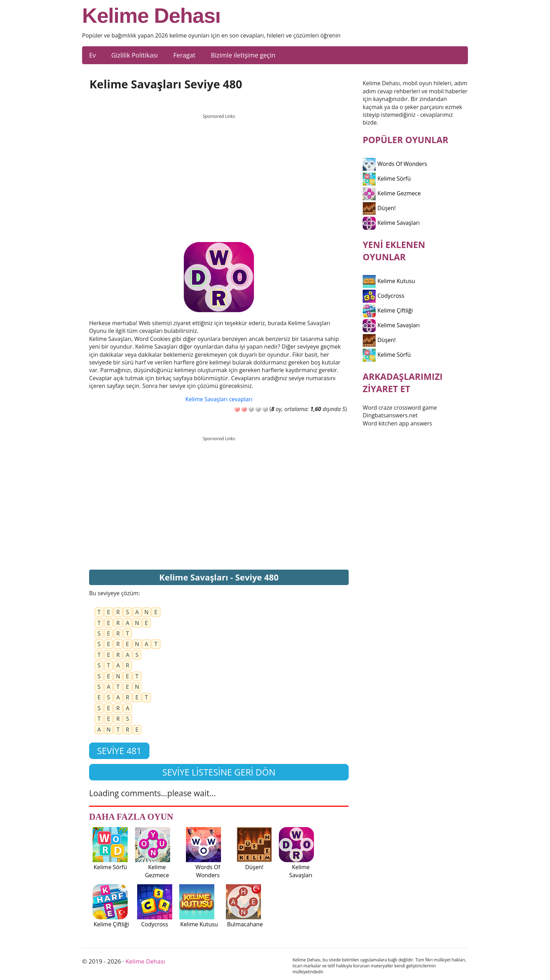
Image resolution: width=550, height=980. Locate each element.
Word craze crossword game (400, 408)
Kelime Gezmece (392, 193)
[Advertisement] (219, 172)
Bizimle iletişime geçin (243, 55)
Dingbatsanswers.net (390, 415)
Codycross (384, 296)
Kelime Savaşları (391, 223)
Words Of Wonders (395, 164)
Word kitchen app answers (397, 423)
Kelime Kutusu (389, 281)
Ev (92, 55)
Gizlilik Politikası (135, 55)
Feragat (184, 55)
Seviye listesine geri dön (219, 772)
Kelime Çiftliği (388, 310)
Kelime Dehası (151, 16)
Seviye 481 (119, 751)
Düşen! (379, 208)
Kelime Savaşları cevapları (219, 399)
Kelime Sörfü (387, 179)
